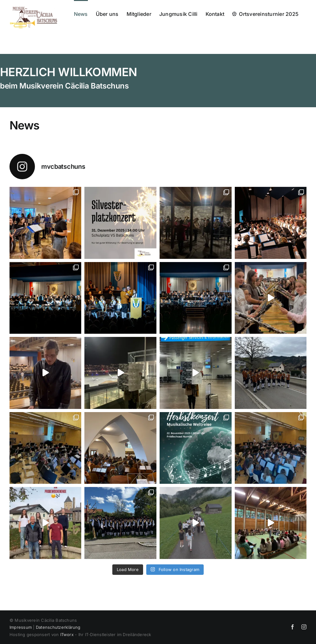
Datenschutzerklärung (58, 627)
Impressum (21, 627)
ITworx (67, 634)
